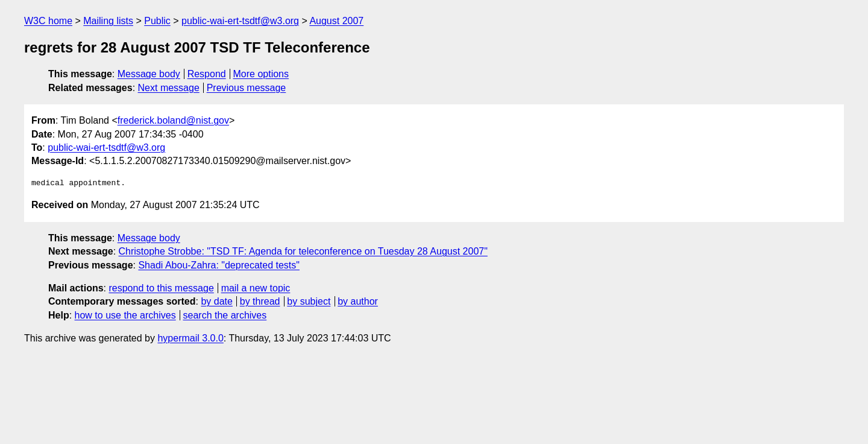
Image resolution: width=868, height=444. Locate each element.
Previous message (247, 88)
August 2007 (336, 21)
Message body (149, 74)
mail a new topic (256, 288)
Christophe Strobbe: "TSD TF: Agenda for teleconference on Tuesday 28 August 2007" (303, 251)
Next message (169, 88)
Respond (207, 74)
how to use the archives (125, 315)
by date (216, 301)
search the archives (225, 315)
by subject (309, 301)
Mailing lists (108, 21)
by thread (260, 301)
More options (261, 74)
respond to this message (161, 288)
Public (157, 21)
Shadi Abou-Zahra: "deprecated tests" (219, 265)
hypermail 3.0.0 (190, 338)
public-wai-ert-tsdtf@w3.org (240, 21)
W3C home (48, 21)
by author (358, 301)
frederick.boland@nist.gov (173, 120)
